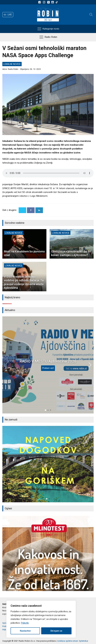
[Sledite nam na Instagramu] (45, 2)
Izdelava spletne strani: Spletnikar (73, 641)
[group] (48, 464)
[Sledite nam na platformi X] (49, 2)
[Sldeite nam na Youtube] (53, 2)
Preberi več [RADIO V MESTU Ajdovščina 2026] (48, 368)
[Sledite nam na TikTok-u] (57, 2)
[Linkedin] (39, 210)
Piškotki (25, 623)
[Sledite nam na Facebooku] (40, 2)
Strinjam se (56, 631)
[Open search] (91, 15)
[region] (41, 619)
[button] (8, 15)
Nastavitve (25, 631)
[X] (22, 210)
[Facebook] (31, 210)
